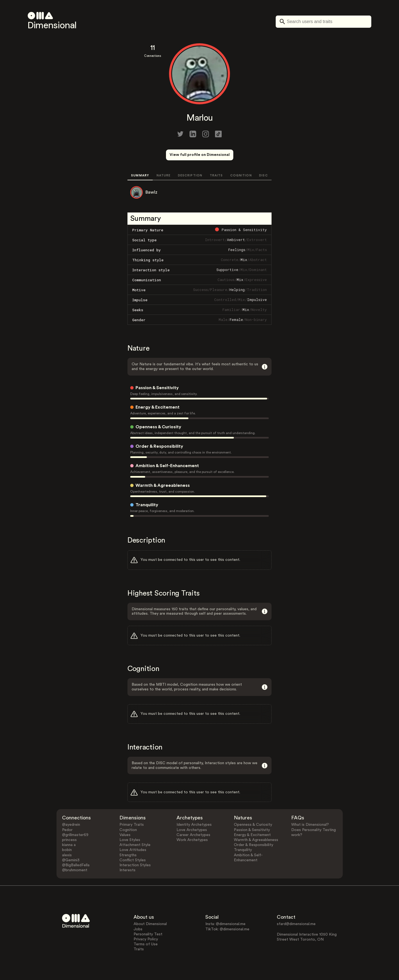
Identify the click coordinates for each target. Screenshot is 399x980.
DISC (263, 175)
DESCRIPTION (190, 175)
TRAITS (216, 175)
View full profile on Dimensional (200, 155)
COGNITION (241, 175)
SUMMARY (140, 175)
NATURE (164, 175)
